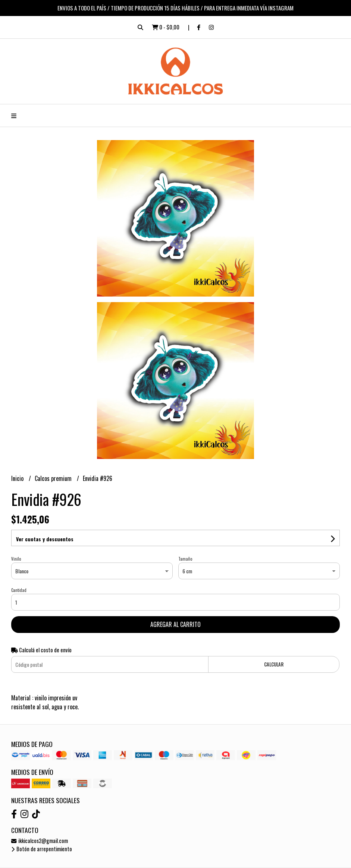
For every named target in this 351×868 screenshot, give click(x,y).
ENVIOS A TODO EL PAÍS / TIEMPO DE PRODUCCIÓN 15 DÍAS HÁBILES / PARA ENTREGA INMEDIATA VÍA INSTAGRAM (175, 8)
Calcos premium (54, 478)
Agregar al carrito (175, 624)
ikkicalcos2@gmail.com (40, 841)
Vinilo (16, 559)
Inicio (18, 478)
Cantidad (19, 590)
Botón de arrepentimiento (42, 849)
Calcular (274, 664)
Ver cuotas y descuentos (45, 539)
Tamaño (185, 559)
